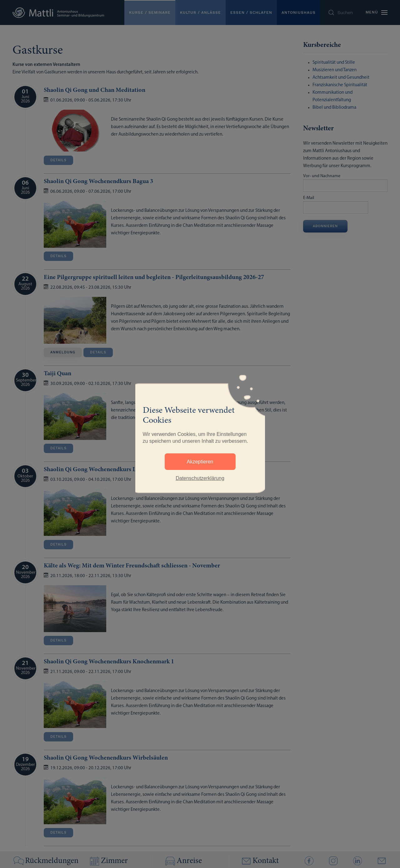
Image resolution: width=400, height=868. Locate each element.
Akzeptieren (200, 462)
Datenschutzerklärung (200, 478)
